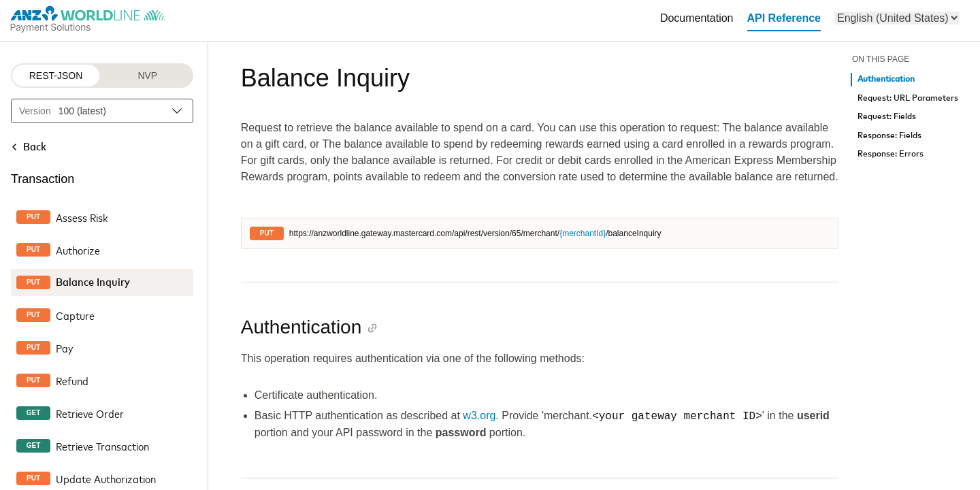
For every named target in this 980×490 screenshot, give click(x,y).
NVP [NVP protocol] (147, 76)
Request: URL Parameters (908, 98)
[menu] (897, 18)
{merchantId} (583, 233)
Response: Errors (891, 154)
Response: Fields (889, 136)
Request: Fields (887, 117)
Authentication (886, 79)
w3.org (479, 416)
